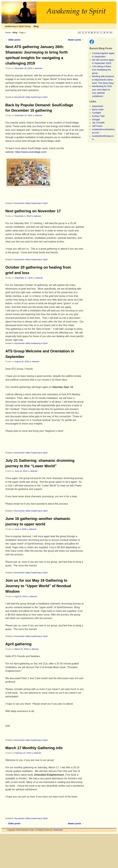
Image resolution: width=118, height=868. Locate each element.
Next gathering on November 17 (33, 211)
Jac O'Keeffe (98, 123)
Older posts (13, 40)
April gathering (18, 644)
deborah (39, 68)
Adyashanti (97, 106)
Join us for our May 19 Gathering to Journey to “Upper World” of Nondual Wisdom (38, 586)
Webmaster (58, 830)
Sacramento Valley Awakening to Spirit (31, 97)
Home (8, 33)
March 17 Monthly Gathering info (34, 748)
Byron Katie (98, 110)
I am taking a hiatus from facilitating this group (102, 70)
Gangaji (96, 119)
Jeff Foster (97, 126)
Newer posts (76, 40)
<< (80, 33)
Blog (36, 26)
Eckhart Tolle (98, 116)
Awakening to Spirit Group (18, 26)
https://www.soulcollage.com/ (31, 152)
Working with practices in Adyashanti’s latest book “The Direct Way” (103, 80)
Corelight (96, 113)
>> (111, 33)
